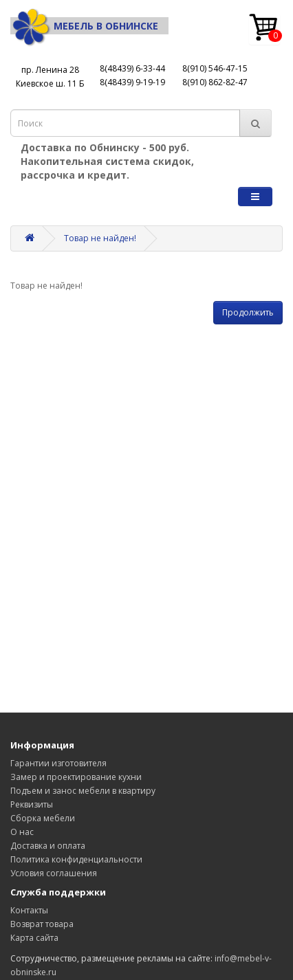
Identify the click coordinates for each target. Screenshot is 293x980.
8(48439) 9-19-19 (132, 82)
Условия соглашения (54, 873)
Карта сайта (34, 938)
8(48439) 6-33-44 (132, 68)
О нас (22, 832)
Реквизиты (32, 804)
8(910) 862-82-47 (215, 82)
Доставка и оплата (48, 846)
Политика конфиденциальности (76, 859)
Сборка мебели (43, 818)
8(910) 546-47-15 (215, 68)
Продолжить (248, 312)
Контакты (29, 910)
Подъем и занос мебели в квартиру (83, 791)
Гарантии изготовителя (58, 763)
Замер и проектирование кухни (76, 777)
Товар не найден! (100, 238)
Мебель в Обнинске (84, 26)
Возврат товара (42, 924)
